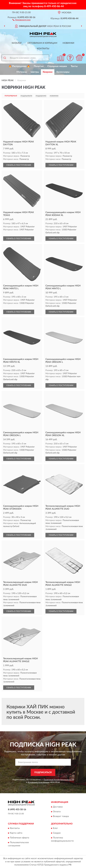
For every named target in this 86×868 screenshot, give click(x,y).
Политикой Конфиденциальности (59, 780)
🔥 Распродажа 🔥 (19, 66)
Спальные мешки (57, 66)
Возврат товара (61, 816)
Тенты (74, 66)
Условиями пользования (39, 782)
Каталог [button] (17, 43)
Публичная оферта (19, 838)
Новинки (68, 43)
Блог (55, 828)
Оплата (57, 812)
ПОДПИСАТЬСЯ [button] (43, 772)
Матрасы (22, 72)
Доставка (58, 807)
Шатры (35, 72)
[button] (22, 20)
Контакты (43, 49)
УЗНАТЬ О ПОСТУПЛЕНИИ (19, 165)
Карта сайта (16, 833)
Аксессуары (63, 72)
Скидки (57, 833)
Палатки (39, 66)
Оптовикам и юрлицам (42, 43)
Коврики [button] (48, 72)
